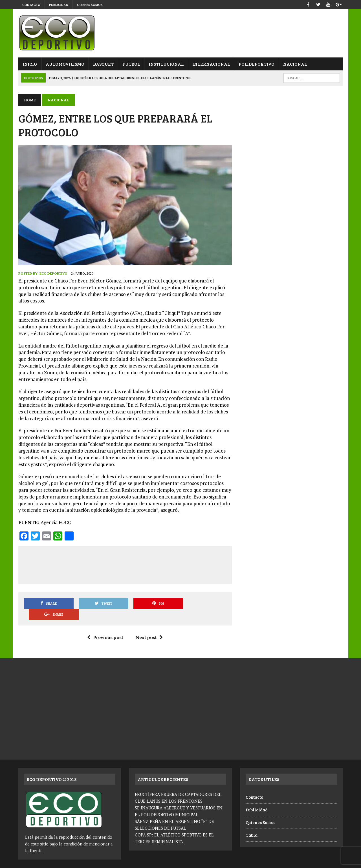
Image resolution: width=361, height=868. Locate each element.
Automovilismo (65, 64)
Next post (149, 626)
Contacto (31, 5)
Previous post (105, 626)
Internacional (211, 64)
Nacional (295, 64)
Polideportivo (256, 64)
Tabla (252, 824)
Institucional (166, 64)
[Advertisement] (126, 564)
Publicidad (59, 5)
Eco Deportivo (53, 273)
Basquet (103, 64)
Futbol (131, 64)
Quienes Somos (90, 5)
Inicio (29, 64)
